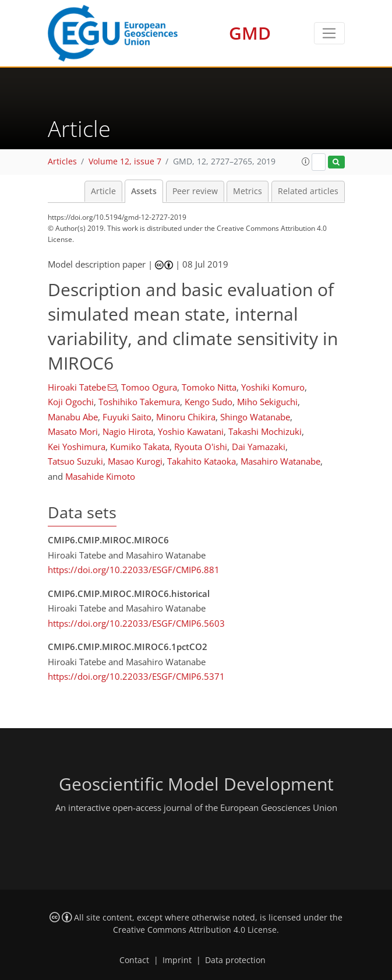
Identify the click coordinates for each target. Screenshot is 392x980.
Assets (144, 191)
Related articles (308, 191)
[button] (306, 161)
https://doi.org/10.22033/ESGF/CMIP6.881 (134, 570)
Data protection (235, 960)
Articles (62, 161)
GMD (250, 33)
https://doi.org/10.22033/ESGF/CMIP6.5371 (136, 676)
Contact (134, 960)
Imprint (177, 960)
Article (103, 191)
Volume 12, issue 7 (125, 161)
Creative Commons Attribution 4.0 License (195, 930)
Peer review (195, 191)
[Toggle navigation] (329, 33)
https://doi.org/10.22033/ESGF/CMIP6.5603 (136, 623)
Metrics (248, 191)
